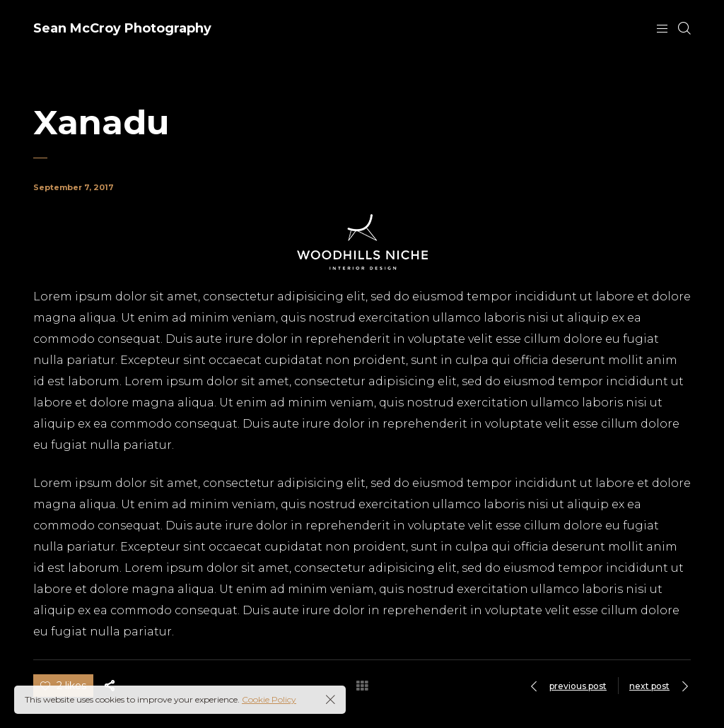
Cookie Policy (269, 699)
